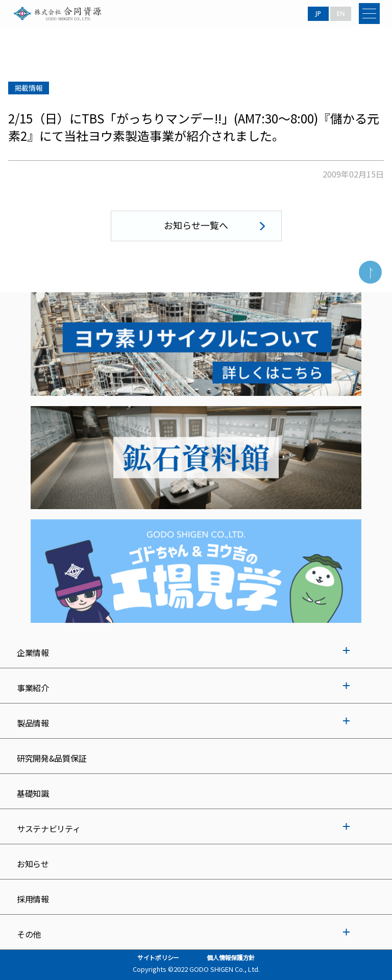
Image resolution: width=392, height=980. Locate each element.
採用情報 (33, 899)
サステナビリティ (48, 828)
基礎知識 (33, 793)
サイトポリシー (158, 957)
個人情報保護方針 (231, 957)
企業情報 (33, 652)
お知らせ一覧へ (196, 225)
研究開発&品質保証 (52, 758)
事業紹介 (33, 688)
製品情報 (33, 723)
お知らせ (33, 864)
